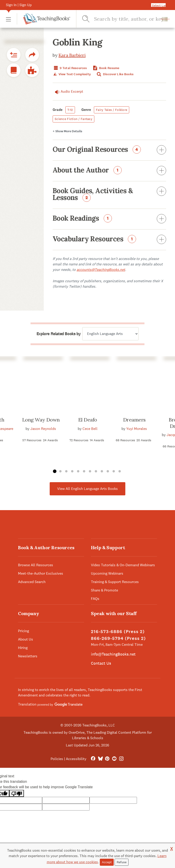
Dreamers (134, 420)
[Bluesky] (100, 759)
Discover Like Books (115, 74)
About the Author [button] (109, 171)
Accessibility (76, 759)
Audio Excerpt (68, 92)
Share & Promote (104, 590)
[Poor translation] (17, 793)
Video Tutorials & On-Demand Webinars (123, 565)
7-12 (70, 110)
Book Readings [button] (109, 219)
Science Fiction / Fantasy (73, 119)
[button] (8, 19)
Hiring (23, 648)
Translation (50, 704)
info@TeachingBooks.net (113, 654)
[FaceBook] (93, 759)
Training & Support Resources (115, 582)
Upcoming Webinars (107, 573)
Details (67, 131)
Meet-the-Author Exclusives (41, 573)
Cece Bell (90, 429)
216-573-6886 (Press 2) (118, 632)
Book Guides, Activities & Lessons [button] (109, 195)
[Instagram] (121, 759)
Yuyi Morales (137, 429)
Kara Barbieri (72, 55)
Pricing (23, 631)
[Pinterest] (107, 759)
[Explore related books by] (110, 334)
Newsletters (28, 656)
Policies (57, 759)
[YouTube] (114, 759)
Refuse (122, 862)
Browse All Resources (36, 565)
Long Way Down (41, 420)
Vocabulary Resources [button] (109, 240)
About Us (26, 639)
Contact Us (101, 663)
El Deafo (88, 420)
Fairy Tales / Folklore (112, 110)
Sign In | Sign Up (19, 5)
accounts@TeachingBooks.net (101, 270)
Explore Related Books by (58, 334)
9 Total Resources (70, 68)
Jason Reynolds (43, 429)
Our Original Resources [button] (109, 150)
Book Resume (106, 68)
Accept (107, 862)
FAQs (95, 599)
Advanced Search (32, 582)
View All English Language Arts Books (87, 489)
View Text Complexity (72, 74)
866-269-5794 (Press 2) (118, 638)
